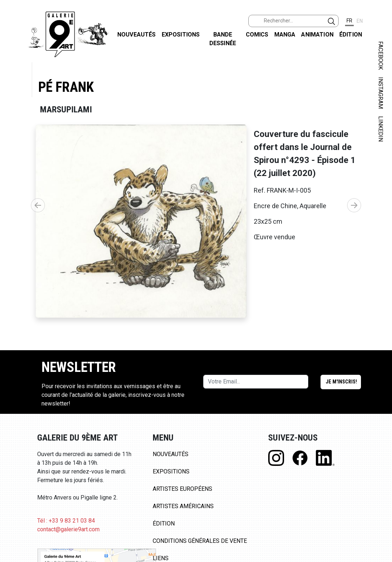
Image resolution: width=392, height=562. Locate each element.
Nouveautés (137, 35)
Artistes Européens (182, 489)
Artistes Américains (183, 506)
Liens (161, 558)
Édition (351, 35)
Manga (285, 35)
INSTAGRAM (381, 93)
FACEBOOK (381, 55)
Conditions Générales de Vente (200, 541)
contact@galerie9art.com (68, 529)
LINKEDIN (381, 129)
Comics (257, 35)
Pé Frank (66, 87)
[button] (354, 205)
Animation (317, 35)
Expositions (181, 35)
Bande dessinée (223, 39)
